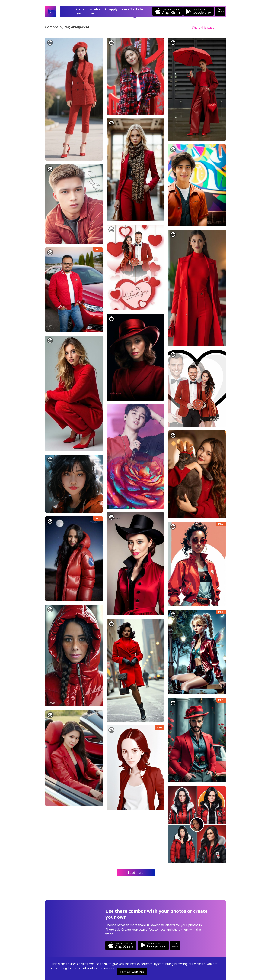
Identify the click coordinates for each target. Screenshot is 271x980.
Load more (136, 873)
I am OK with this (132, 972)
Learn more (108, 968)
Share (203, 28)
